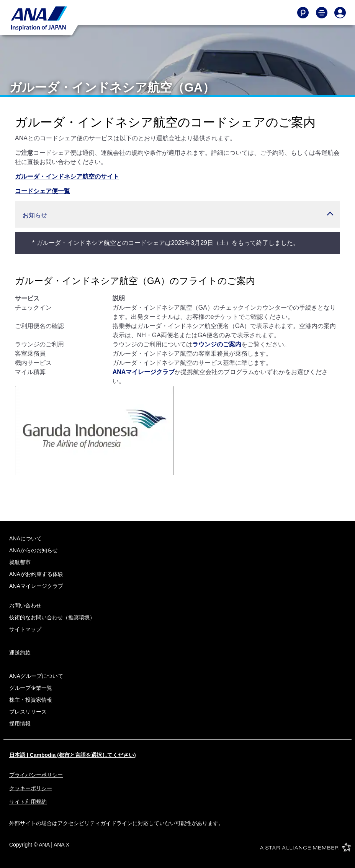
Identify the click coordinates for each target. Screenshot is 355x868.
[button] (177, 214)
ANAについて (25, 538)
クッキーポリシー (31, 788)
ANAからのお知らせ (34, 550)
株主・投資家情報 (31, 700)
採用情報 (20, 724)
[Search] (303, 13)
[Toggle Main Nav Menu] (322, 13)
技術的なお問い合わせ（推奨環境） (52, 617)
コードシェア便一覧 (43, 191)
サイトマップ (25, 629)
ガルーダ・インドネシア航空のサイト (67, 176)
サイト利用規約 (28, 802)
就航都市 (20, 562)
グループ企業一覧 (31, 688)
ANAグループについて (36, 676)
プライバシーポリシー (36, 775)
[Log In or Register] (340, 13)
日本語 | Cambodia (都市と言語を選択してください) (73, 755)
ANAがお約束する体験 (36, 574)
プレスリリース (28, 712)
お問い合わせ (25, 605)
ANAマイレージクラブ (144, 372)
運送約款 (20, 653)
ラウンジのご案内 (217, 344)
